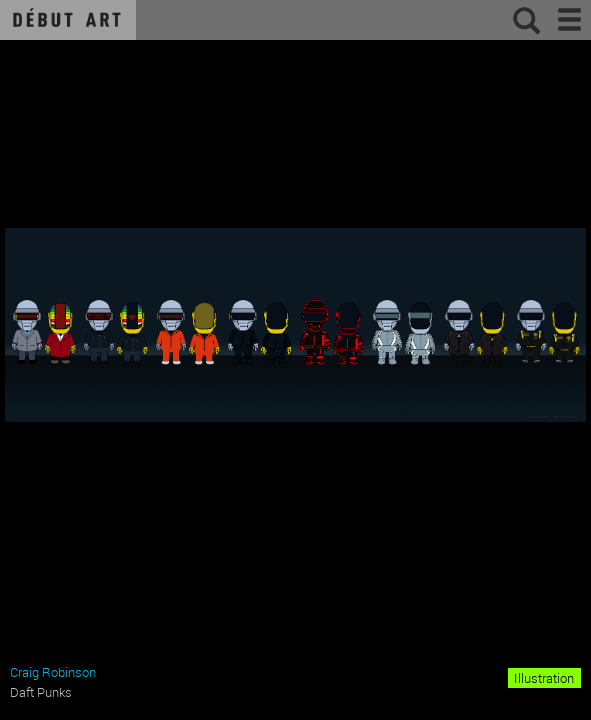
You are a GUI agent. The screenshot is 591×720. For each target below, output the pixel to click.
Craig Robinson (53, 672)
